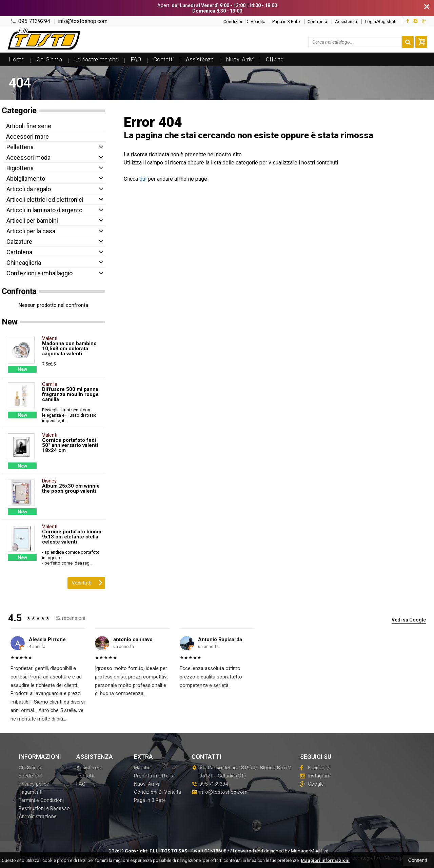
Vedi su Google (409, 620)
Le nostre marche (96, 59)
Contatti (163, 59)
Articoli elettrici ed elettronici (45, 200)
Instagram (315, 776)
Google (312, 784)
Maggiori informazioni (325, 860)
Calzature (19, 242)
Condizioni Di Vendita (244, 22)
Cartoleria (19, 252)
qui (143, 179)
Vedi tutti (87, 582)
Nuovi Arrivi (240, 59)
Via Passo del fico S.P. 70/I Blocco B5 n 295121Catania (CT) (241, 772)
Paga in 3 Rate (286, 22)
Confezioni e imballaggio (40, 273)
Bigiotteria (20, 168)
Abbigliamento (26, 179)
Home (16, 59)
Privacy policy (34, 784)
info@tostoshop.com (83, 21)
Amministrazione (38, 816)
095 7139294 (30, 21)
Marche (142, 768)
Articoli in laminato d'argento (44, 210)
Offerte (275, 59)
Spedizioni (30, 776)
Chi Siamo (49, 59)
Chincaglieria (24, 263)
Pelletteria (20, 147)
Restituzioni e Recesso (44, 808)
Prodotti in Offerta (154, 776)
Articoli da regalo (29, 189)
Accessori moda (28, 157)
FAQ (136, 59)
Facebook (315, 768)
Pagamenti (31, 792)
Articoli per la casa (31, 231)
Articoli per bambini (32, 221)
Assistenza (346, 22)
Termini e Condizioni (41, 800)
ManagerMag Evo (310, 851)
